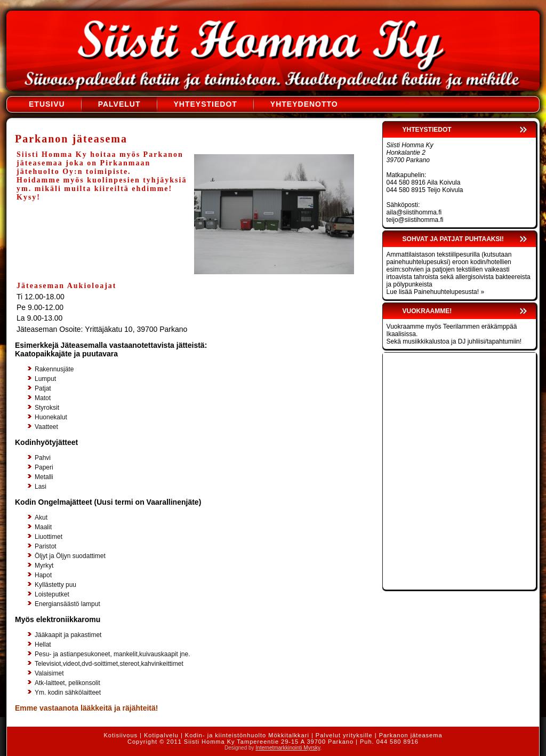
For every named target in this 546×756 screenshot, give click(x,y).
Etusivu (47, 104)
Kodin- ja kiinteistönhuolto (226, 735)
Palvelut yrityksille (344, 735)
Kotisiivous (121, 735)
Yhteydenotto (304, 104)
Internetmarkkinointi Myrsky (288, 748)
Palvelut (119, 104)
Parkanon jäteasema (411, 735)
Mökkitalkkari (289, 735)
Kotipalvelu (161, 735)
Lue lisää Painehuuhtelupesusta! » (435, 292)
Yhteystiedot (206, 104)
